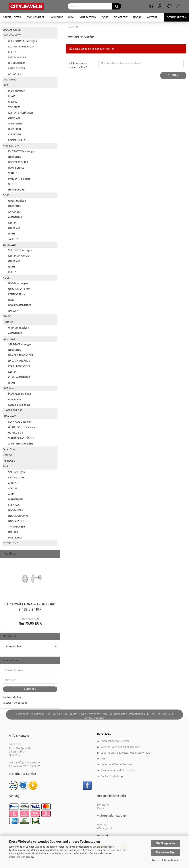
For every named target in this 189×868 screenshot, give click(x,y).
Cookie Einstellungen (113, 776)
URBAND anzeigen (19, 328)
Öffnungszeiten (106, 828)
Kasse (101, 808)
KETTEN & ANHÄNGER (20, 113)
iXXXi (71, 17)
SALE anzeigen (17, 472)
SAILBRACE (9, 339)
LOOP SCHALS (16, 168)
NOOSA (137, 17)
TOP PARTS (14, 107)
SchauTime (9, 449)
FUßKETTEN (15, 135)
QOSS (105, 17)
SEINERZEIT (121, 17)
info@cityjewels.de (29, 763)
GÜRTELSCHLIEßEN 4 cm (22, 427)
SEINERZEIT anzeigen (20, 250)
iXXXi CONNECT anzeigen (23, 41)
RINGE (12, 96)
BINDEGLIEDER (16, 63)
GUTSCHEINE (10, 543)
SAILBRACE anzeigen (20, 344)
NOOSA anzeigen (18, 283)
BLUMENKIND (16, 500)
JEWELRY (13, 311)
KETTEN (12, 52)
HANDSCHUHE (16, 190)
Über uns (102, 825)
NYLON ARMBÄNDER (20, 361)
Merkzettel (103, 805)
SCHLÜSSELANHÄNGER (21, 438)
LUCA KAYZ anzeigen (20, 422)
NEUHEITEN (15, 157)
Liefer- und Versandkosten (116, 764)
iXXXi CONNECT (35, 17)
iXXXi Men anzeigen (20, 394)
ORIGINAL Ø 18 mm (19, 289)
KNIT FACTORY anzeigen (22, 151)
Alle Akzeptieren (165, 843)
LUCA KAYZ (9, 416)
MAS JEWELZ (15, 538)
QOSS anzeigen (17, 201)
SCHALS (13, 173)
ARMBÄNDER (15, 124)
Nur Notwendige (165, 852)
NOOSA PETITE (16, 521)
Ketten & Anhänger (19, 405)
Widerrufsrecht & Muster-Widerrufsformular (126, 753)
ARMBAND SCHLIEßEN (21, 444)
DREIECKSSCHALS (18, 162)
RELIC (11, 300)
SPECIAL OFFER (12, 17)
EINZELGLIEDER (17, 69)
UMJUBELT (14, 532)
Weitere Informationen (165, 860)
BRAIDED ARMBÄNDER (21, 355)
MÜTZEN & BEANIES (19, 179)
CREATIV (13, 102)
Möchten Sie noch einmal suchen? (79, 65)
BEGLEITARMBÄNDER (20, 305)
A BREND (13, 483)
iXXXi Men (9, 388)
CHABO (7, 316)
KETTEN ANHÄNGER (19, 256)
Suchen (173, 75)
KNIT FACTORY (88, 17)
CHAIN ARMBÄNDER (19, 377)
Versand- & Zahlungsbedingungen (120, 747)
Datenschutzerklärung (21, 857)
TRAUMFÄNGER (17, 527)
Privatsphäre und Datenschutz (118, 770)
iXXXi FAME (56, 17)
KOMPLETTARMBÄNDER (21, 47)
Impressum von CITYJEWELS (117, 741)
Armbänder (15, 399)
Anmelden (30, 689)
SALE (6, 466)
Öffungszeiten (177, 17)
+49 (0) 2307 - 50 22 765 (27, 766)
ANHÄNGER (15, 74)
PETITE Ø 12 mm (17, 294)
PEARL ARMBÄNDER (19, 366)
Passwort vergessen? (15, 703)
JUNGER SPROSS (12, 410)
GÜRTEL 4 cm (16, 433)
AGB (103, 759)
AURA (11, 494)
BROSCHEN (15, 129)
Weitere (152, 17)
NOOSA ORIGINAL (18, 516)
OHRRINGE (14, 118)
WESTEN (13, 184)
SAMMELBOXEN (17, 140)
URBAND (8, 322)
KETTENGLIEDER (17, 58)
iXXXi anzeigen (17, 91)
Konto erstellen (12, 697)
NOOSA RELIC (16, 510)
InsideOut (9, 461)
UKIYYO (7, 455)
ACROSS (13, 489)
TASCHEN (13, 239)
